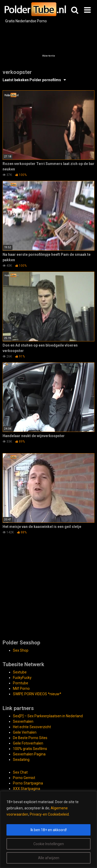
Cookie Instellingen (49, 844)
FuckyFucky (22, 678)
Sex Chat (20, 772)
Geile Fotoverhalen (28, 743)
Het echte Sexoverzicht (32, 727)
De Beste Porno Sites (30, 738)
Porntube (21, 683)
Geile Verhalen (25, 732)
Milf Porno (21, 688)
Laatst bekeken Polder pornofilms (32, 80)
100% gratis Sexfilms (30, 749)
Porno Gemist (24, 778)
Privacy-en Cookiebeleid (49, 814)
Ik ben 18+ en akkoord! (49, 830)
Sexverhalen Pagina (29, 754)
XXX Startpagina (27, 789)
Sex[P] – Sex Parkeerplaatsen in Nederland (48, 716)
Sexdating (21, 760)
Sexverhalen (23, 721)
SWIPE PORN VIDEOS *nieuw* (37, 694)
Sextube (20, 672)
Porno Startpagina (28, 783)
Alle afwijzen (49, 858)
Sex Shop (21, 650)
